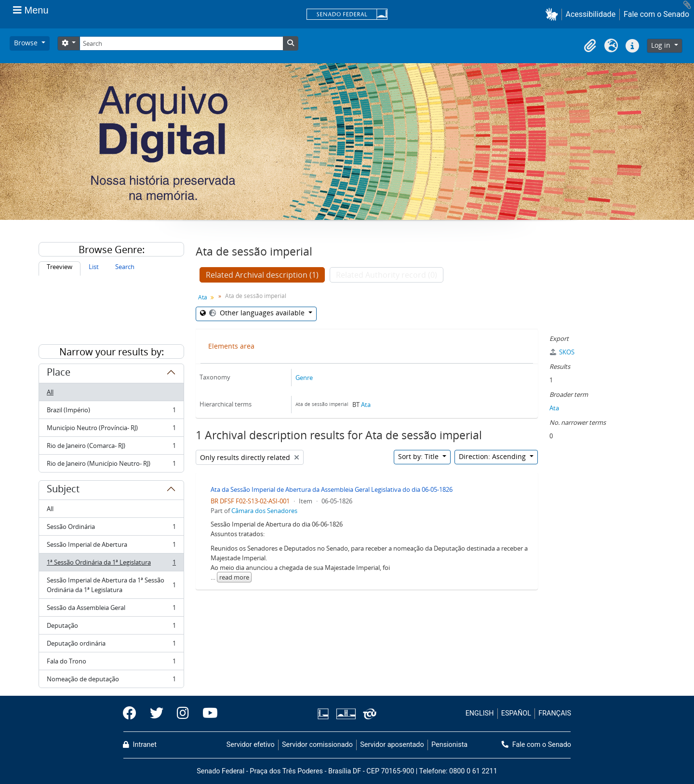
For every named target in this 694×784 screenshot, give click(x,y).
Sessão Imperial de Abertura (111, 547)
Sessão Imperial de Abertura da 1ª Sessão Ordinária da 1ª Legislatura (111, 585)
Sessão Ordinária (111, 529)
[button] (554, 14)
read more (234, 577)
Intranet (140, 745)
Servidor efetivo (251, 745)
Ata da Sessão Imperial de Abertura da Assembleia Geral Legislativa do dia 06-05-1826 (332, 489)
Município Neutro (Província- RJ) (111, 430)
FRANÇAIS (555, 713)
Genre (304, 378)
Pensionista (449, 745)
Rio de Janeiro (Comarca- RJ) (111, 448)
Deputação (111, 628)
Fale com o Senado (656, 14)
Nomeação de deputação (111, 681)
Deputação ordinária (111, 645)
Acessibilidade (591, 14)
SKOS (562, 352)
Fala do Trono (111, 663)
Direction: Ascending (493, 456)
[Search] (181, 43)
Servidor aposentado (392, 745)
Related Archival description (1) (262, 275)
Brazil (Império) (111, 412)
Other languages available (257, 313)
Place (59, 374)
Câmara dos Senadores (264, 511)
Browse (27, 43)
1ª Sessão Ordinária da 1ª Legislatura (111, 564)
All (50, 392)
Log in (662, 45)
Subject (63, 490)
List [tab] (94, 267)
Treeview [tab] (60, 267)
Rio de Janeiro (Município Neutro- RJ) (111, 465)
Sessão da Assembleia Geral (111, 610)
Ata (203, 297)
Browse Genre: (112, 250)
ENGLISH (480, 713)
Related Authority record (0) (387, 275)
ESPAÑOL (516, 713)
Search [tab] (125, 267)
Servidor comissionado (317, 745)
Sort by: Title (419, 456)
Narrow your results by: (112, 352)
